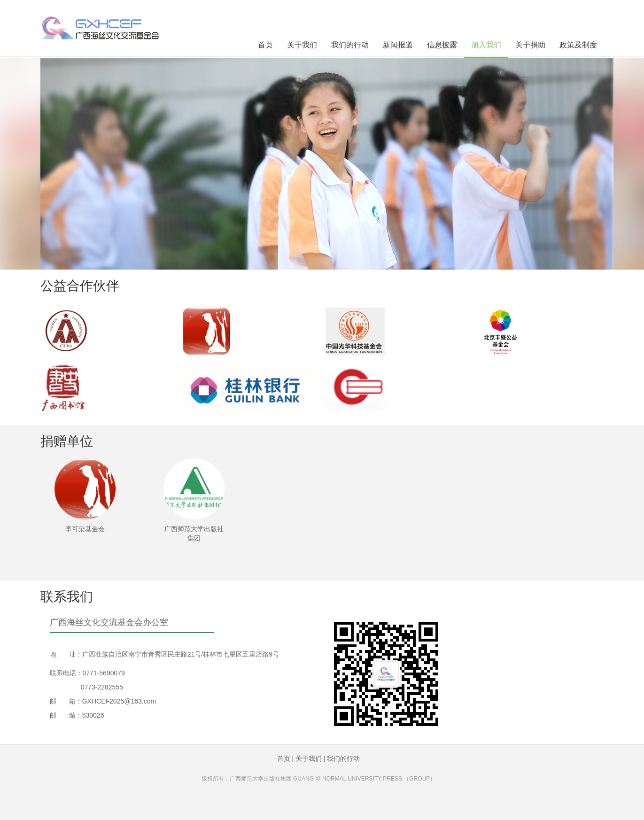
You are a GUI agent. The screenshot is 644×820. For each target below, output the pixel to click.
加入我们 (486, 45)
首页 (265, 45)
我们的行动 (350, 45)
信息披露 (442, 45)
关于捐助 (530, 45)
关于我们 (302, 45)
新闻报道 (398, 45)
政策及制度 (578, 45)
